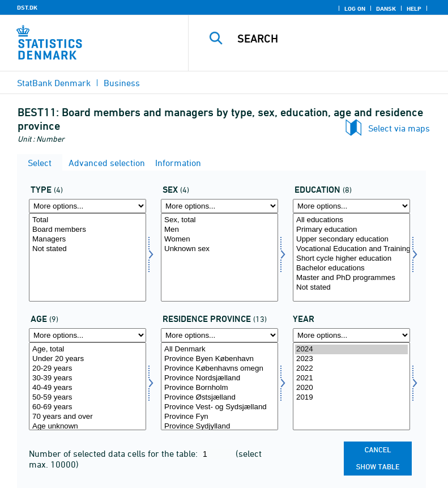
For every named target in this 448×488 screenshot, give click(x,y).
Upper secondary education (351, 239)
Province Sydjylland (219, 427)
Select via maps (399, 128)
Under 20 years (88, 359)
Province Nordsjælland (219, 378)
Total (88, 220)
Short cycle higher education (351, 259)
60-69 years (88, 407)
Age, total (88, 349)
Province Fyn (219, 417)
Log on (355, 9)
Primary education (351, 230)
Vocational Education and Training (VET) (351, 249)
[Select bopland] (219, 387)
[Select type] (88, 257)
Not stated (88, 249)
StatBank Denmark (54, 83)
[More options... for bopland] (219, 335)
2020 (351, 388)
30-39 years (88, 378)
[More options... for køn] (219, 206)
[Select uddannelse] (351, 257)
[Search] (335, 39)
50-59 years (88, 398)
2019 (351, 398)
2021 (351, 378)
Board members (88, 230)
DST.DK (27, 7)
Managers (88, 239)
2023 (351, 359)
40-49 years (88, 388)
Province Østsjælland (219, 398)
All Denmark (219, 349)
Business (122, 83)
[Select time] (351, 387)
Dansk (386, 9)
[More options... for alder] (88, 335)
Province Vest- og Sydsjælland (219, 407)
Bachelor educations (351, 268)
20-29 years (88, 369)
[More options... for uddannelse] (351, 206)
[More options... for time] (351, 335)
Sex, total (219, 220)
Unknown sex (219, 249)
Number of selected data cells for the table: (114, 453)
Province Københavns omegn (219, 369)
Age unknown (88, 427)
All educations (351, 220)
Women (219, 239)
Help (414, 9)
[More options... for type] (88, 206)
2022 (351, 369)
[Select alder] (88, 387)
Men (219, 230)
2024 (351, 349)
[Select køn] (219, 257)
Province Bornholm (219, 388)
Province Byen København (219, 359)
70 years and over (88, 417)
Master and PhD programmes (351, 278)
